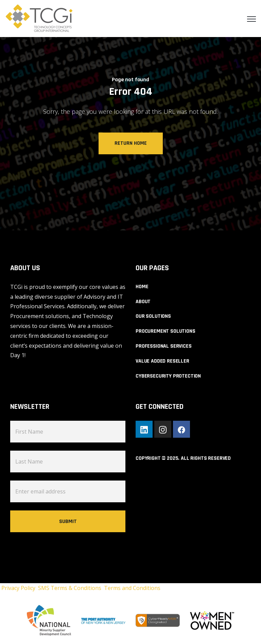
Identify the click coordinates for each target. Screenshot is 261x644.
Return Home (131, 143)
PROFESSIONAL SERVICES (164, 346)
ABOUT (143, 302)
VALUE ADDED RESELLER (162, 361)
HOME (142, 287)
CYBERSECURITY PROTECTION (168, 376)
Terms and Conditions (132, 588)
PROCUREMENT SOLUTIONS (166, 331)
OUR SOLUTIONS (153, 316)
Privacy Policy (19, 588)
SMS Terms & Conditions (71, 588)
